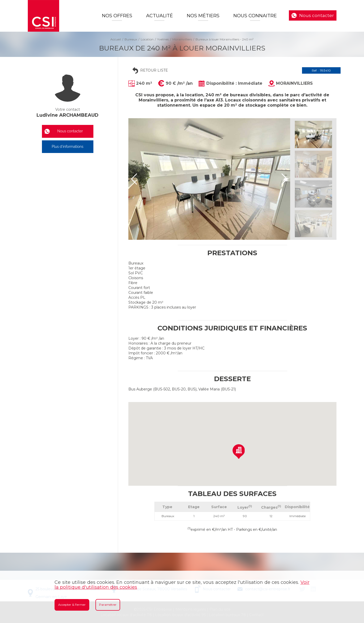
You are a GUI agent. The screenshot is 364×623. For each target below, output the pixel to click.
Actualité (159, 16)
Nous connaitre (255, 16)
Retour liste (154, 70)
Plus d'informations (68, 147)
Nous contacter (317, 15)
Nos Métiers (203, 16)
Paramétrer (108, 605)
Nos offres (117, 16)
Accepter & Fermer (72, 605)
